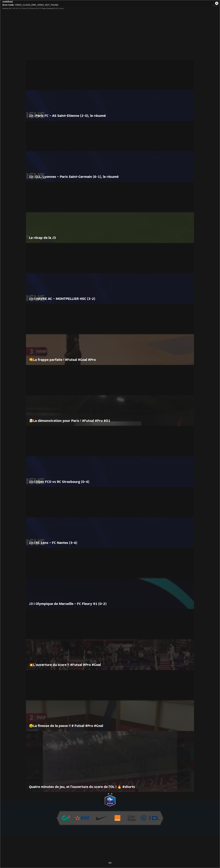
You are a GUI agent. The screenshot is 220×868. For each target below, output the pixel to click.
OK (110, 863)
